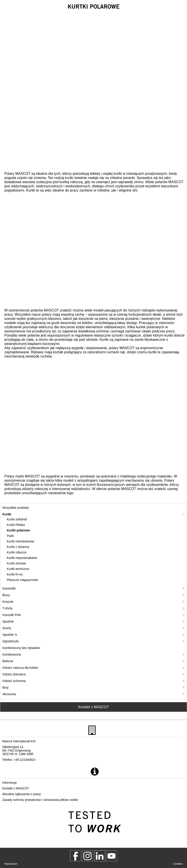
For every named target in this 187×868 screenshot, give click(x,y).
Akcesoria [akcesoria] (9, 694)
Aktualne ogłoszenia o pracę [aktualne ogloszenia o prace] (22, 794)
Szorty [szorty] (7, 628)
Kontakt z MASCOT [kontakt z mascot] (16, 788)
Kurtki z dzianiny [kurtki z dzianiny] (18, 547)
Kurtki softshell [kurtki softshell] (17, 519)
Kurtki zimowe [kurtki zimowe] (16, 563)
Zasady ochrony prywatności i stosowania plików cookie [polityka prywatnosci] (40, 800)
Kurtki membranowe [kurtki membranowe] (21, 541)
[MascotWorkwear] (76, 856)
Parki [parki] (10, 536)
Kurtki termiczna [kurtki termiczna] (18, 569)
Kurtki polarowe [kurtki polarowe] (18, 530)
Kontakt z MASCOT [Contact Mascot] (94, 707)
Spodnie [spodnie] (8, 621)
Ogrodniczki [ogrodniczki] (11, 641)
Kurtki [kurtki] (7, 514)
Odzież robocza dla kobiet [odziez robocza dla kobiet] (20, 668)
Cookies (178, 864)
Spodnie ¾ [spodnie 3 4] (10, 635)
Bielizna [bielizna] (8, 661)
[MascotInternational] (111, 856)
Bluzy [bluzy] (6, 595)
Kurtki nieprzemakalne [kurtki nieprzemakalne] (22, 558)
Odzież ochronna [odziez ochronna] (14, 681)
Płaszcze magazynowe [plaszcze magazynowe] (22, 580)
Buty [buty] (5, 687)
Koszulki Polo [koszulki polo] (12, 615)
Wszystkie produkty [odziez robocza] (16, 508)
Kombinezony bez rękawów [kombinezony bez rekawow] (21, 648)
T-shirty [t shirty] (7, 608)
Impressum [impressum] (11, 864)
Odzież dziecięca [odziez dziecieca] (14, 674)
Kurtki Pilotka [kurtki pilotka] (16, 525)
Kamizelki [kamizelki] (9, 588)
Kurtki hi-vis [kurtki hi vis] (15, 574)
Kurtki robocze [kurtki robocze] (17, 552)
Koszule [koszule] (8, 602)
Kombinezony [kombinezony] (12, 654)
